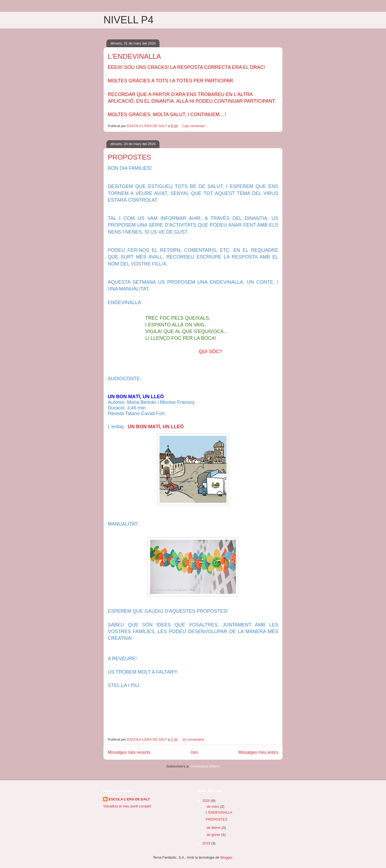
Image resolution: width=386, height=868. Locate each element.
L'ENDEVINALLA (134, 56)
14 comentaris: (194, 739)
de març (214, 806)
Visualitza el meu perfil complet (127, 806)
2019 (207, 843)
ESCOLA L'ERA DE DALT (129, 799)
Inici (194, 752)
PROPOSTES (129, 157)
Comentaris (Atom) (205, 766)
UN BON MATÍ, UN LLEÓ (156, 427)
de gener (214, 835)
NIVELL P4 (129, 20)
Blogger (226, 857)
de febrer (214, 828)
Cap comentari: (194, 126)
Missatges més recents (129, 752)
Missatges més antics (258, 752)
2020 (207, 801)
